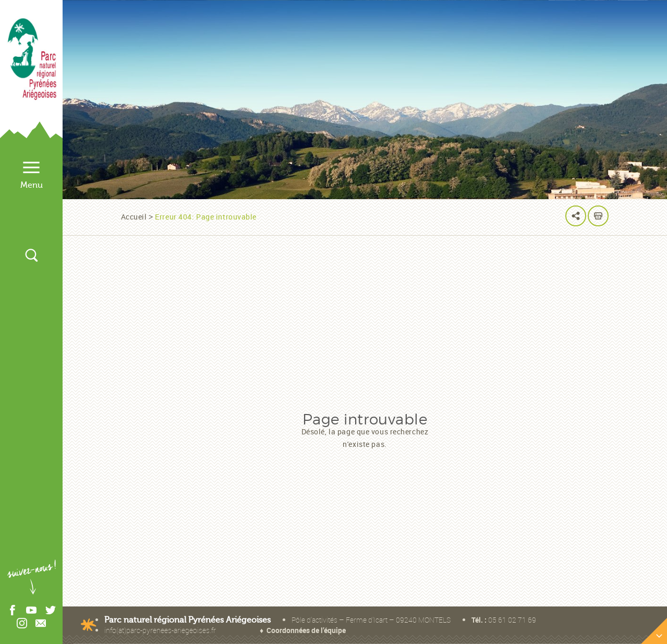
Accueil (134, 217)
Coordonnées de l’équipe (306, 630)
